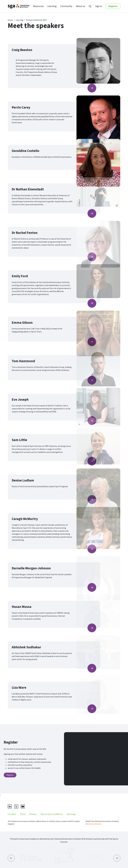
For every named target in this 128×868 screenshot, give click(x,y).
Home (10, 20)
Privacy (33, 814)
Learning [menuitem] (52, 6)
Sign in (99, 6)
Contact (12, 814)
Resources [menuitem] (38, 6)
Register (113, 6)
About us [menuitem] (80, 6)
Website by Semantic (93, 824)
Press (23, 814)
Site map (71, 814)
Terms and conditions (52, 814)
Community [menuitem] (66, 6)
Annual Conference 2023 (36, 20)
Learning (20, 20)
